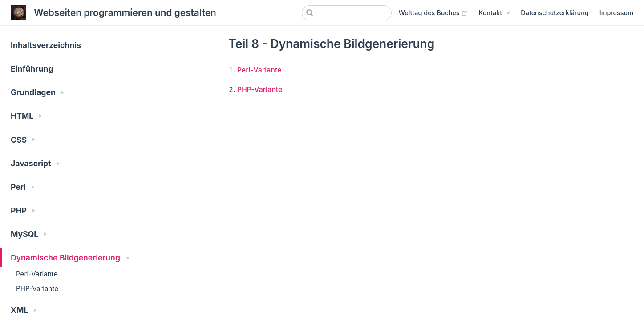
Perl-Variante (37, 274)
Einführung (32, 69)
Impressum (616, 13)
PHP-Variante (37, 289)
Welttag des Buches (433, 13)
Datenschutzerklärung (555, 13)
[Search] (347, 13)
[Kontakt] (494, 13)
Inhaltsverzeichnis (46, 45)
